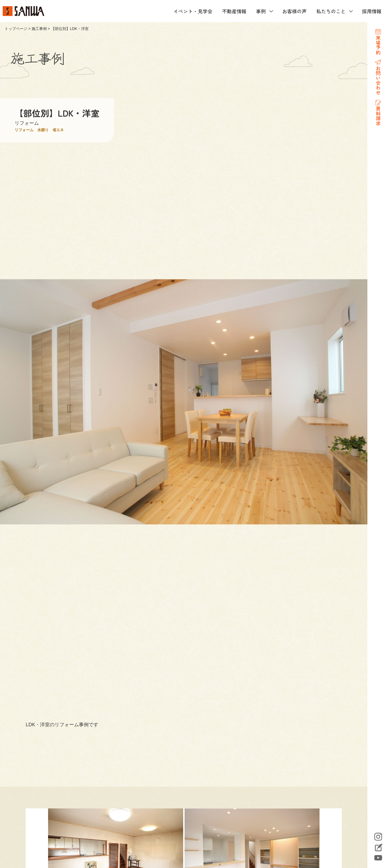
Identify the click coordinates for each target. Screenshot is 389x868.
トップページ (16, 29)
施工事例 (39, 29)
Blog (378, 848)
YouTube (378, 858)
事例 (261, 11)
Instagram (378, 837)
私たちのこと (331, 11)
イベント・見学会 (193, 11)
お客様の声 (294, 11)
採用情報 (372, 11)
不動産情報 (234, 11)
